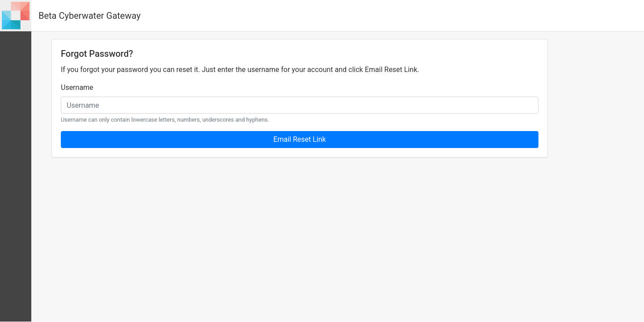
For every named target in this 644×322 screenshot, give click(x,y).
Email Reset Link (299, 139)
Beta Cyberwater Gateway (89, 16)
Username (77, 87)
